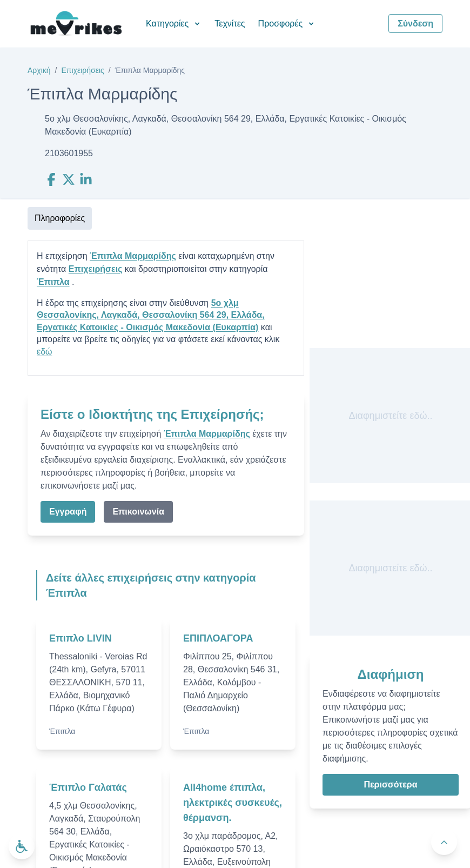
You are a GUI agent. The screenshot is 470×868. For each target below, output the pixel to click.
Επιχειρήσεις (82, 70)
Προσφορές (287, 24)
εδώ (45, 352)
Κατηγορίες (174, 24)
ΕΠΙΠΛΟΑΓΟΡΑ (218, 638)
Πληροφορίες (60, 218)
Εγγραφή (68, 512)
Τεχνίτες (230, 24)
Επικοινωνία (138, 512)
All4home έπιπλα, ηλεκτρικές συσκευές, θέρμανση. (233, 803)
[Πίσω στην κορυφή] (444, 842)
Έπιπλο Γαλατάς (88, 787)
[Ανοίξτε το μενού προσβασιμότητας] (22, 846)
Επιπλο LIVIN (80, 638)
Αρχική (39, 70)
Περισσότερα (390, 784)
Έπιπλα (53, 282)
